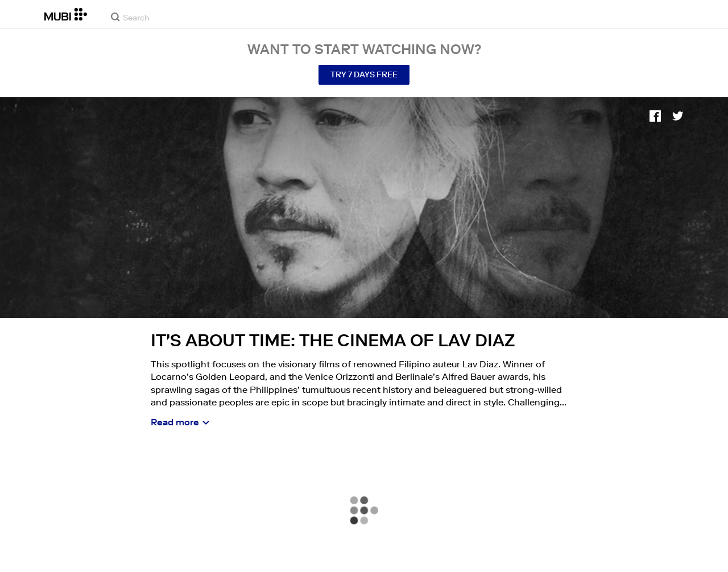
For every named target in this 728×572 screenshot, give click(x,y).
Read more (175, 422)
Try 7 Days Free (364, 74)
